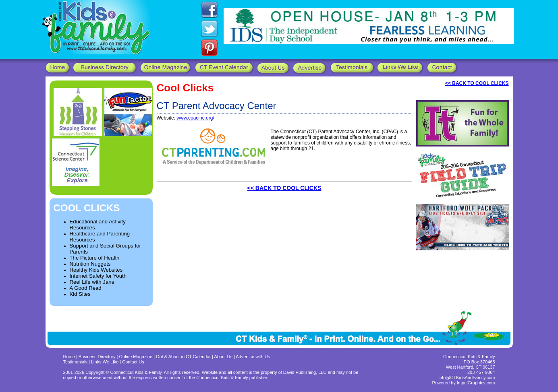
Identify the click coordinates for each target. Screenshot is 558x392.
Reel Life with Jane (92, 282)
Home (69, 357)
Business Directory (97, 357)
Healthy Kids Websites (96, 270)
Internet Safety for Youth (98, 276)
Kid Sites (80, 294)
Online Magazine (136, 357)
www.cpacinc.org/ (195, 118)
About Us (223, 357)
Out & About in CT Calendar (183, 357)
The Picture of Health (95, 258)
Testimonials (76, 362)
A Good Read (86, 288)
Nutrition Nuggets (90, 264)
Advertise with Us (253, 357)
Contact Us (133, 362)
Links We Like (105, 362)
